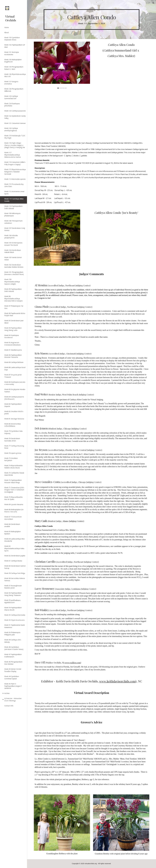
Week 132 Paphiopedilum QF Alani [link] (15, 46)
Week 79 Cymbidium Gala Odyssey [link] (13, 432)
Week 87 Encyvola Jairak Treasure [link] (13, 376)
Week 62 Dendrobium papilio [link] (15, 556)
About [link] (7, 32)
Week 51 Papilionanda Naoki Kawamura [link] (15, 626)
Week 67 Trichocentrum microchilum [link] (13, 518)
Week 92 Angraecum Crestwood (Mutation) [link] (12, 344)
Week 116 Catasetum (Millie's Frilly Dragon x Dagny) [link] (15, 163)
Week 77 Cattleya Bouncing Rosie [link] (14, 447)
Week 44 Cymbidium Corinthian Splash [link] (12, 677)
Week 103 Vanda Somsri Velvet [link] (13, 258)
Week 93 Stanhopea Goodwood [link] (12, 336)
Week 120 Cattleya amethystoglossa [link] (11, 129)
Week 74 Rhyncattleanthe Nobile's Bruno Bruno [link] (13, 467)
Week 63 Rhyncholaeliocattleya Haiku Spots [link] (14, 548)
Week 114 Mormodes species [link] (15, 179)
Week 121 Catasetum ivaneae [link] (15, 123)
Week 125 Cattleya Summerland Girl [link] (11, 97)
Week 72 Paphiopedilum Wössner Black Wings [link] (13, 481)
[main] (92, 20)
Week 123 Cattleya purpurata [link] (15, 111)
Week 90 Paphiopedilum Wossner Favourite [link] (13, 356)
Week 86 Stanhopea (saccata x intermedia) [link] (15, 383)
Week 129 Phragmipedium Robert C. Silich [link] (14, 68)
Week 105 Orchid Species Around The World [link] (13, 244)
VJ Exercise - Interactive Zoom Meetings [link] (13, 699)
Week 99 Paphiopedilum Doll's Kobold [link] (13, 290)
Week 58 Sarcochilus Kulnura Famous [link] (15, 579)
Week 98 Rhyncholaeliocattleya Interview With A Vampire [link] (13, 299)
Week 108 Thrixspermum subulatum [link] (13, 222)
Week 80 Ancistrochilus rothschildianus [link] (13, 425)
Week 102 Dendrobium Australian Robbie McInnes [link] (14, 266)
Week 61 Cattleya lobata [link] (13, 561)
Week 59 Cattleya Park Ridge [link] (15, 573)
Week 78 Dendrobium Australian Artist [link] (12, 440)
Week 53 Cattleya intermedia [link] (15, 615)
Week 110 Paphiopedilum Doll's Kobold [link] (13, 207)
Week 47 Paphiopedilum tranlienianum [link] (13, 655)
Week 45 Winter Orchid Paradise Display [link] (13, 670)
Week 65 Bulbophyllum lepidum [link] (13, 533)
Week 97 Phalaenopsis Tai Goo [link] (14, 307)
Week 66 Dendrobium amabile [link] (12, 525)
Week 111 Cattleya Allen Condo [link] (14, 200)
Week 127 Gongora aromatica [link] (11, 83)
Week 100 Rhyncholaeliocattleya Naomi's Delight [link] (12, 282)
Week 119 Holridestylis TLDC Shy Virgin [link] (15, 137)
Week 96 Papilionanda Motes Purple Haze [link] (15, 314)
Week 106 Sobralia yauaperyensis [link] (11, 236)
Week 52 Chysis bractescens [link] (14, 620)
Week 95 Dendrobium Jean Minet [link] (14, 322)
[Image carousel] (62, 65)
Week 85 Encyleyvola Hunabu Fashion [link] (15, 390)
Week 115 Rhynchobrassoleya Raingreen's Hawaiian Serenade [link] (15, 172)
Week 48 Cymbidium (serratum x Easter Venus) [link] (14, 648)
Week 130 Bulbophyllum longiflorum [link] (13, 61)
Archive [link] (7, 693)
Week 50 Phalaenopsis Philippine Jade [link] (12, 633)
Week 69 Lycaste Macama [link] (14, 504)
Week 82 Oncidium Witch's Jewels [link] (14, 412)
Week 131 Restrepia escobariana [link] (12, 53)
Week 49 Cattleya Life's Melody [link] (13, 641)
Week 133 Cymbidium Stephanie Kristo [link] (12, 39)
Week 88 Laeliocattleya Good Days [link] (15, 368)
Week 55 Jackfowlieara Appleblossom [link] (12, 601)
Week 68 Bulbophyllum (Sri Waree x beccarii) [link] (14, 511)
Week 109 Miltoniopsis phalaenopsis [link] (12, 214)
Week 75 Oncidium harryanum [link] (11, 459)
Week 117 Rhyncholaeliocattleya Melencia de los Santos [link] (13, 155)
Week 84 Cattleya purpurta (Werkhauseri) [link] (14, 398)
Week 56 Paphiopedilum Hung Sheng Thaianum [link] (13, 594)
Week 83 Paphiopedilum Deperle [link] (13, 405)
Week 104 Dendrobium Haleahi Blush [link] (13, 251)
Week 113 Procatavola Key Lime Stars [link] (14, 185)
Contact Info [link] (9, 706)
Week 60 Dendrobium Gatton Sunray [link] (15, 567)
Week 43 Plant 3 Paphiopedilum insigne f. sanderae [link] (13, 686)
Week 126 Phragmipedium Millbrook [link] (14, 90)
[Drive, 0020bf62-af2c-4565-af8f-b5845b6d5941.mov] (62, 115)
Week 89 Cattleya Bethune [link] (14, 362)
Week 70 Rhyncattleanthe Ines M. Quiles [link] (13, 498)
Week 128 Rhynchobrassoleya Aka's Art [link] (15, 75)
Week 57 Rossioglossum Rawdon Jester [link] (13, 587)
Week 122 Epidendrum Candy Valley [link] (15, 117)
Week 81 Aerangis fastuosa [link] (14, 419)
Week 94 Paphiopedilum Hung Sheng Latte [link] (13, 329)
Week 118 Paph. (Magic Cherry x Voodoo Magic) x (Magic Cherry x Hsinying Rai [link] (15, 145)
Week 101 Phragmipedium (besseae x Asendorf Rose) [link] (14, 273)
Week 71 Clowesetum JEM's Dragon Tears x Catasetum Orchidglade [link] (14, 490)
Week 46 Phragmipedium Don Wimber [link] (13, 663)
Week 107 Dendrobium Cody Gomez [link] (15, 229)
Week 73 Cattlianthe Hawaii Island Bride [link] (14, 474)
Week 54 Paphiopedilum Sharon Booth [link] (13, 609)
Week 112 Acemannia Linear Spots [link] (14, 192)
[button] (153, 3)
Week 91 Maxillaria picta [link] (13, 350)
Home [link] (7, 27)
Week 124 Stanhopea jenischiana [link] (12, 105)
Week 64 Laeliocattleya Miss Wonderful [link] (14, 540)
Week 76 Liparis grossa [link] (13, 453)
